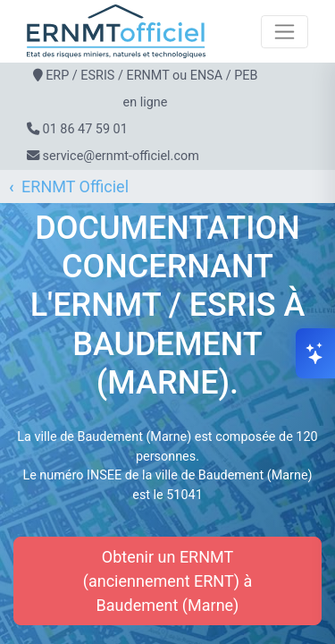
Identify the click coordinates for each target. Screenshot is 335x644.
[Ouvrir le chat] (315, 353)
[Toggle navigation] (285, 32)
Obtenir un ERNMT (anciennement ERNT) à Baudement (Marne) (167, 581)
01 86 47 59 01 (85, 129)
